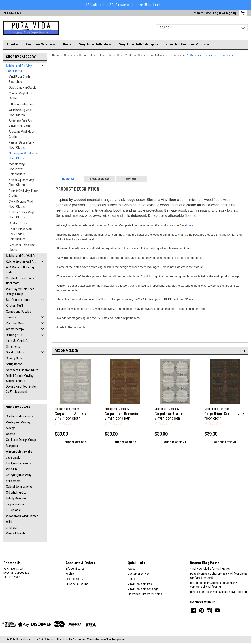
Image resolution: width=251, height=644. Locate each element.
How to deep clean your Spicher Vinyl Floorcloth (219, 592)
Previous (241, 351)
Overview (68, 179)
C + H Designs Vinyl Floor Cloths (21, 204)
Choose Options (75, 442)
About (13, 45)
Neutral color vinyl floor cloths (168, 55)
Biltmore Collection (21, 104)
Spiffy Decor (14, 364)
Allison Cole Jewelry (19, 451)
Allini (9, 522)
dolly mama (13, 481)
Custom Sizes (18, 223)
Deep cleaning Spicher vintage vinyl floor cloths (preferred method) (219, 576)
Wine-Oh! (12, 469)
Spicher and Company (20, 416)
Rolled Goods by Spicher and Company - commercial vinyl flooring (214, 585)
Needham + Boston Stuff (22, 370)
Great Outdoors (16, 352)
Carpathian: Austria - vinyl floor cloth (72, 416)
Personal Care (15, 323)
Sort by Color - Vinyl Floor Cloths (21, 215)
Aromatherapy (15, 329)
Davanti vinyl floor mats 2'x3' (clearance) (21, 389)
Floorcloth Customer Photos (188, 45)
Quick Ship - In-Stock (22, 87)
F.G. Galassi (13, 510)
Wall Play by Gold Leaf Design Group (20, 292)
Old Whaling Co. (16, 493)
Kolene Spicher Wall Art (21, 261)
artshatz (11, 528)
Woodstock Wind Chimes (22, 516)
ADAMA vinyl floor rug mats (20, 270)
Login (217, 13)
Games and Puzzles (19, 312)
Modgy (10, 428)
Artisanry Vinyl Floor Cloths (22, 134)
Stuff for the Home (18, 300)
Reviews (131, 179)
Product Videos (100, 179)
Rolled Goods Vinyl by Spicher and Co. (20, 378)
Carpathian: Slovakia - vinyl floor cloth (211, 55)
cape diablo (13, 457)
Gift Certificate (201, 13)
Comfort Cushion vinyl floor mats (20, 281)
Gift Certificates (75, 569)
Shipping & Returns (77, 584)
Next (245, 351)
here (191, 225)
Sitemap (50, 640)
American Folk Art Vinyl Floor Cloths (20, 123)
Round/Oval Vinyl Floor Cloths (23, 193)
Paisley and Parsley (18, 422)
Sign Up (231, 13)
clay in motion (15, 504)
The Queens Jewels (18, 463)
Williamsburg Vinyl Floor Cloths (20, 112)
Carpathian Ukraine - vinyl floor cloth (171, 416)
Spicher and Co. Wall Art (21, 256)
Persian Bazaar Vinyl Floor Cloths (22, 145)
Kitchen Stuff (14, 306)
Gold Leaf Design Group (21, 440)
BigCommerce (77, 640)
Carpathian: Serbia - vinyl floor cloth (225, 416)
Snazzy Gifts (14, 358)
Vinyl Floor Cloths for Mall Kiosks (210, 569)
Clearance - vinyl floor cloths (23, 247)
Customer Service (41, 45)
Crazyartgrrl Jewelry (19, 475)
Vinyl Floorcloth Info (95, 45)
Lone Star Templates (112, 640)
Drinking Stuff (15, 335)
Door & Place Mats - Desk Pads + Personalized (22, 234)
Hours (67, 44)
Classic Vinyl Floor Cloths (21, 96)
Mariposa (12, 446)
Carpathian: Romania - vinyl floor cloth (122, 416)
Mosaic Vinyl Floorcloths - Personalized (17, 169)
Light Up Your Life (17, 341)
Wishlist (71, 574)
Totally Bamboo (16, 498)
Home (56, 55)
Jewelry (11, 317)
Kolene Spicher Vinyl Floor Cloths (22, 182)
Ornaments (13, 347)
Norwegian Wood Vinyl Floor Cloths (23, 156)
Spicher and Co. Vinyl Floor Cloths (19, 68)
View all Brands (16, 533)
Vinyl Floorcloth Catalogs (139, 45)
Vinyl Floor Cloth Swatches (19, 79)
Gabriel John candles (19, 487)
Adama (10, 434)
